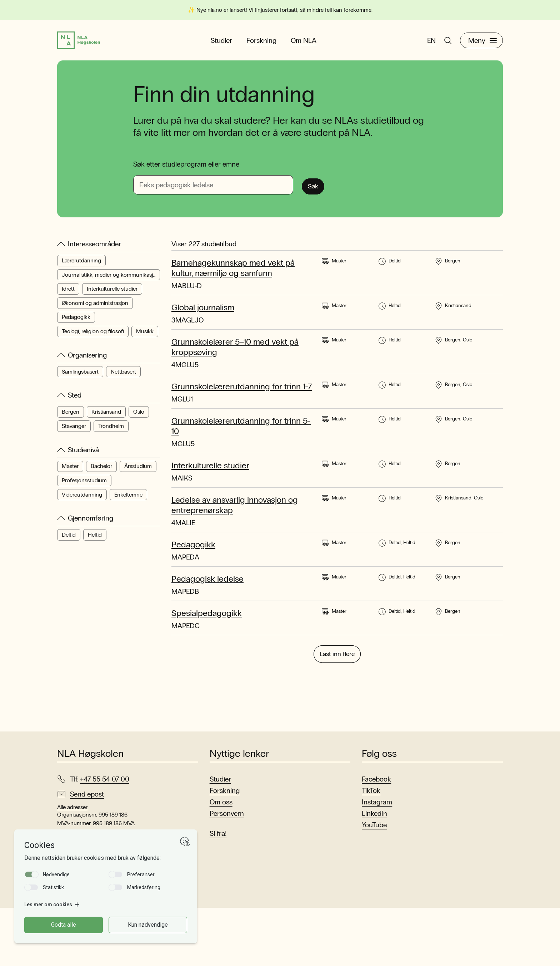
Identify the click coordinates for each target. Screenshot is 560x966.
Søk (316, 191)
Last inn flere (337, 711)
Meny (482, 43)
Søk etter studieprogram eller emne (186, 170)
